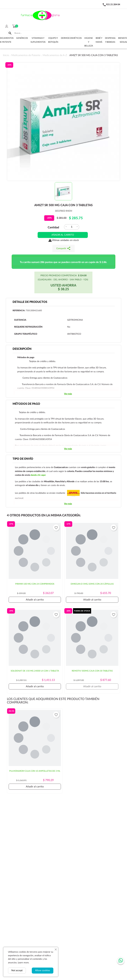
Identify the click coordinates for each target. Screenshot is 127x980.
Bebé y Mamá (99, 40)
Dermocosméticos (71, 38)
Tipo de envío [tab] (23, 459)
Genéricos (22, 38)
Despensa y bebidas (110, 40)
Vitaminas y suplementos (38, 40)
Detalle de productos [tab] (30, 302)
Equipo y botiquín (53, 40)
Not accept (17, 970)
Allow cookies (43, 970)
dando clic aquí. (38, 475)
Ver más (68, 394)
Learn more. (23, 963)
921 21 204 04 (113, 5)
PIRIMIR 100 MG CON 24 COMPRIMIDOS (35, 584)
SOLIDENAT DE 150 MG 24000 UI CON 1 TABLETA (35, 671)
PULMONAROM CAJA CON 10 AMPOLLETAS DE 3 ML (35, 771)
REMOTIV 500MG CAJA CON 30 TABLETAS (92, 671)
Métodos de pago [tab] (26, 404)
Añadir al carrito (63, 235)
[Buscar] (66, 33)
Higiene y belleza (89, 42)
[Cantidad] (72, 227)
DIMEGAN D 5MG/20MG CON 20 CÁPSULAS (92, 584)
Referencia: (19, 311)
